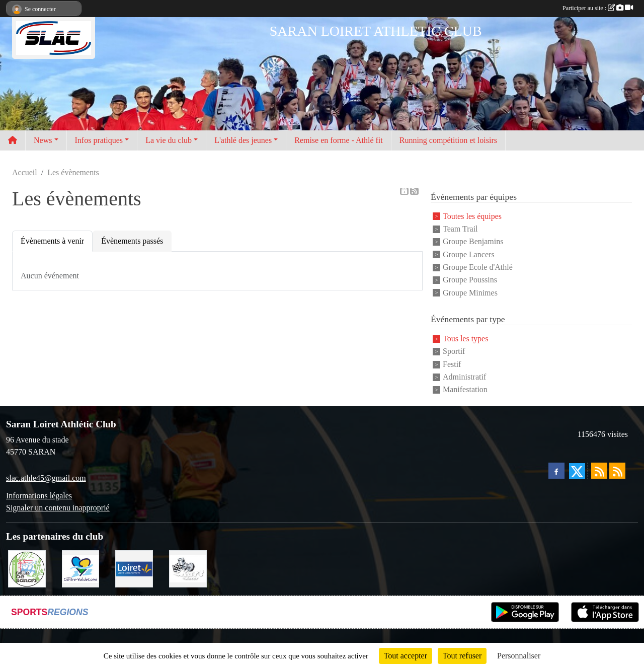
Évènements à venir (52, 241)
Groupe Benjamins (473, 242)
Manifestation (465, 390)
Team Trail (460, 229)
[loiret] (134, 568)
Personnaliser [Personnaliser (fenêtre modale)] (519, 656)
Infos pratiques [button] (99, 140)
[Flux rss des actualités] (599, 471)
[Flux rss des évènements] (617, 471)
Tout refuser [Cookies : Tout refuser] (462, 656)
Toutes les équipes (472, 216)
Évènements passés (132, 241)
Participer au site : (598, 8)
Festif (452, 364)
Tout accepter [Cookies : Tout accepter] (406, 656)
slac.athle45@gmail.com (46, 478)
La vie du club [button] (169, 140)
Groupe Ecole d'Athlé (478, 267)
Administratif (464, 377)
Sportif (454, 352)
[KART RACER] (188, 568)
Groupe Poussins (470, 280)
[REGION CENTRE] (81, 568)
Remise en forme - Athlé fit (339, 140)
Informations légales (39, 496)
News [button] (43, 140)
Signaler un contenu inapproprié (58, 508)
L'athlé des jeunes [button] (243, 140)
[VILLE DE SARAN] (27, 568)
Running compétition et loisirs (448, 140)
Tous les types (465, 339)
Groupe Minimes (470, 293)
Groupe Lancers (469, 254)
